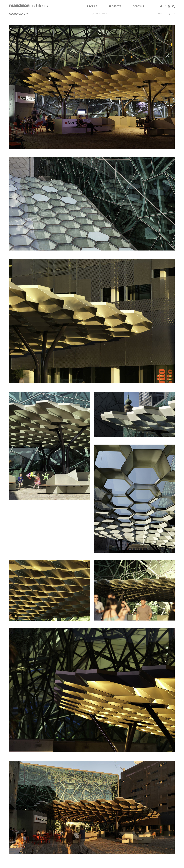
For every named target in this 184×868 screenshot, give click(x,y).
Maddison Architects (28, 5)
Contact (139, 6)
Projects (115, 6)
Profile (92, 6)
